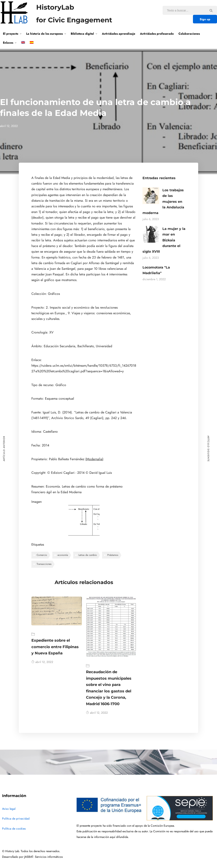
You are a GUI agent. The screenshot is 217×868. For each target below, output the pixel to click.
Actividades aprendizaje (119, 34)
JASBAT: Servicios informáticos (44, 857)
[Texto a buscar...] (211, 10)
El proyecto (11, 34)
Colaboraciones (189, 34)
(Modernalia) (94, 459)
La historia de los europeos (44, 34)
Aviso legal (9, 809)
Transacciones (44, 564)
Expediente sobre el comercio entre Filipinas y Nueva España (55, 647)
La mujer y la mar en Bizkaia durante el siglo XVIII (164, 240)
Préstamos (113, 555)
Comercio (42, 555)
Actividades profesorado (157, 34)
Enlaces (8, 43)
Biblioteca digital (82, 34)
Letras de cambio (88, 555)
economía (63, 555)
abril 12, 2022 (42, 662)
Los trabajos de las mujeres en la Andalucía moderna (163, 201)
